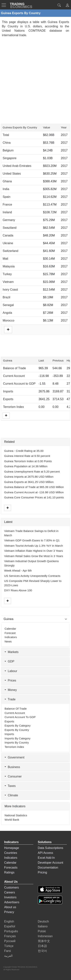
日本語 (42, 946)
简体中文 (44, 941)
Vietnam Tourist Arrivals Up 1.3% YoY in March (34, 546)
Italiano (43, 926)
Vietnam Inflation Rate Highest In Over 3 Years (34, 551)
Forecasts (11, 868)
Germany (9, 220)
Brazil (6, 297)
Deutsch (43, 921)
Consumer (13, 776)
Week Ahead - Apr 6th (18, 571)
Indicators (11, 637)
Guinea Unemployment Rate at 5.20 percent (32, 472)
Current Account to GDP (19, 384)
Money (11, 690)
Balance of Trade (14, 368)
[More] (6, 416)
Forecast (10, 633)
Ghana (7, 181)
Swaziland (10, 228)
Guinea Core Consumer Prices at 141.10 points (34, 497)
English (9, 921)
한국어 (42, 951)
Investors (10, 897)
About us (10, 907)
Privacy (9, 912)
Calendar (10, 629)
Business (12, 767)
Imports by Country (17, 742)
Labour (11, 671)
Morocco (8, 320)
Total (6, 135)
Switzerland (11, 251)
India (6, 189)
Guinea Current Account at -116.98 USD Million (34, 492)
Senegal (8, 305)
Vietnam (8, 282)
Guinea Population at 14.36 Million (26, 466)
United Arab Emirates (17, 166)
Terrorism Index (13, 407)
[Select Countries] (35, 619)
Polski (42, 931)
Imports (8, 391)
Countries (11, 853)
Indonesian (45, 936)
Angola (7, 313)
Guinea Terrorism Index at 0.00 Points (28, 461)
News (8, 641)
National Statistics (16, 815)
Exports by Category (18, 726)
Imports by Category (18, 738)
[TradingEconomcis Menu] (5, 5)
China (7, 143)
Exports (8, 399)
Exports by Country (17, 730)
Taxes (10, 786)
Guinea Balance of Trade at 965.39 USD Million (34, 487)
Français (10, 936)
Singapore (10, 158)
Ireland (7, 212)
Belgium (8, 150)
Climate (11, 795)
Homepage (12, 848)
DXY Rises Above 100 (18, 590)
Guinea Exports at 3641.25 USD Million (29, 482)
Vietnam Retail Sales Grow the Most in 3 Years (34, 556)
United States (12, 174)
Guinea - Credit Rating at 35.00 (24, 451)
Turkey (7, 274)
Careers (10, 892)
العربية (8, 956)
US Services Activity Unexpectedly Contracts (32, 576)
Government (14, 757)
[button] (67, 6)
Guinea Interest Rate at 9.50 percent (27, 456)
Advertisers (12, 902)
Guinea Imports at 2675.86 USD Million (29, 477)
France (7, 205)
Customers (11, 888)
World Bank (12, 820)
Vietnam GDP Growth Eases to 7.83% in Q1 (32, 540)
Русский (10, 941)
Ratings (9, 872)
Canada (8, 235)
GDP (9, 661)
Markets (12, 652)
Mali (5, 259)
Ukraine (8, 243)
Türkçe (9, 946)
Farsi (8, 951)
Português (11, 931)
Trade (10, 699)
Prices (10, 680)
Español (10, 926)
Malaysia (9, 266)
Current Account (14, 376)
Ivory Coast (10, 290)
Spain (7, 197)
